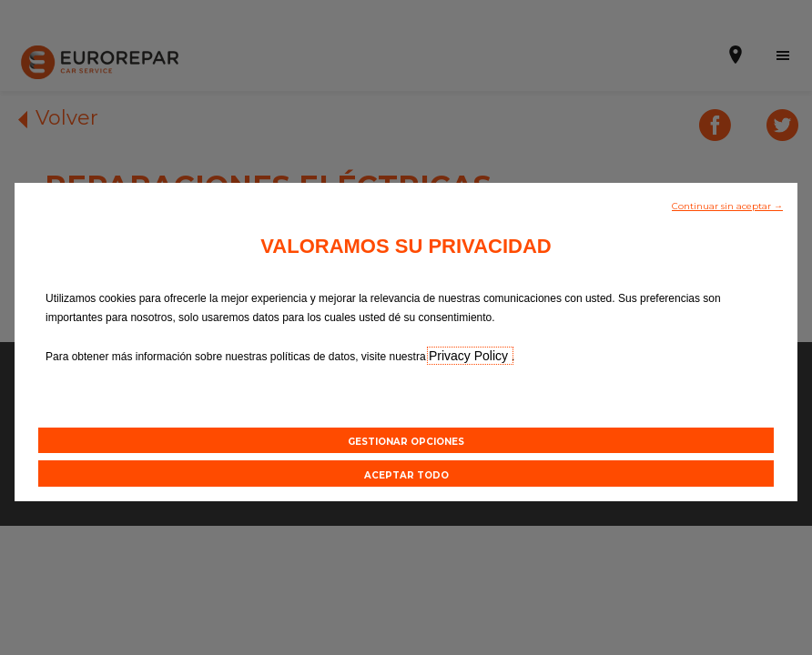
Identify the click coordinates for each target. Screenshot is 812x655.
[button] (727, 205)
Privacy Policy (470, 356)
